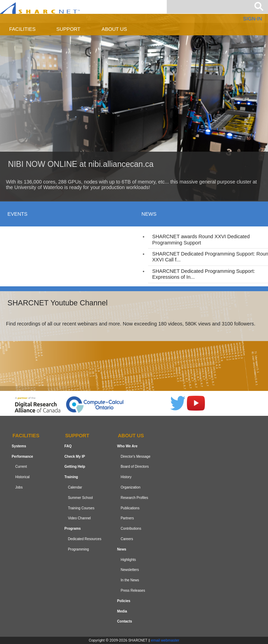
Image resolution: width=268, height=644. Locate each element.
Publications (130, 508)
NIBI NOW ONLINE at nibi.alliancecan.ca (81, 164)
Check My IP (75, 457)
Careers (127, 539)
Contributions (131, 529)
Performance (23, 457)
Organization (131, 487)
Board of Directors (135, 467)
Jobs (19, 487)
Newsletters (130, 570)
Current (21, 467)
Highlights (128, 560)
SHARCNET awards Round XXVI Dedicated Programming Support (201, 239)
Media (122, 611)
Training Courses (81, 508)
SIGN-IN (252, 19)
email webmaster (165, 640)
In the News (130, 580)
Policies (124, 601)
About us (114, 29)
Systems (19, 446)
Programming (79, 549)
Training (71, 477)
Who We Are (127, 446)
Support (68, 29)
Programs (73, 529)
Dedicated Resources (85, 539)
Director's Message (136, 457)
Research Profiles (135, 498)
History (126, 477)
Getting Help (75, 467)
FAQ (68, 446)
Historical (22, 477)
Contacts (125, 621)
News (122, 549)
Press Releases (133, 591)
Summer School (80, 498)
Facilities (23, 29)
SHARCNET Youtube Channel (58, 303)
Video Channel (79, 518)
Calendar (75, 487)
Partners (127, 518)
